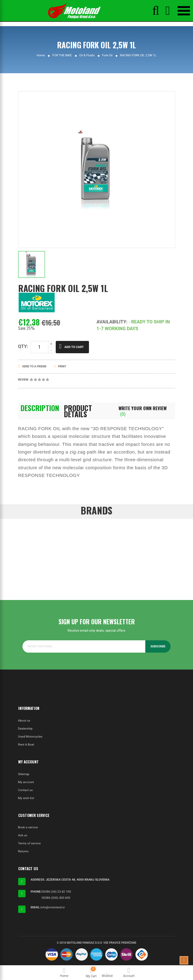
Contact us (26, 790)
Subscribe (158, 646)
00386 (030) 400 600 (56, 898)
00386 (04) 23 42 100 (56, 892)
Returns (23, 851)
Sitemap (24, 774)
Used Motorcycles (30, 736)
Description (40, 408)
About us (24, 720)
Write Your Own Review (143, 411)
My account (26, 782)
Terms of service (30, 843)
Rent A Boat (26, 744)
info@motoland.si (53, 907)
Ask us (23, 835)
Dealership (25, 728)
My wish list (26, 798)
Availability (112, 322)
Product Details (78, 411)
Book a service (28, 827)
